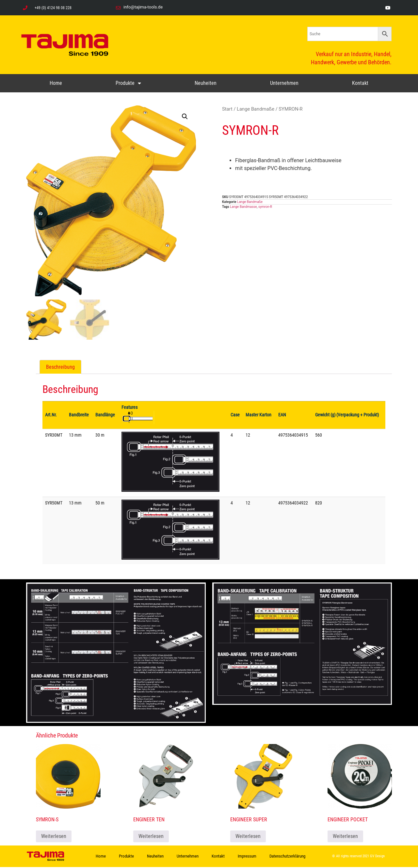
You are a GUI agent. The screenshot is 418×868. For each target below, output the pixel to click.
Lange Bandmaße (256, 109)
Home (56, 83)
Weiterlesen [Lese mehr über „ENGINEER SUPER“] (248, 837)
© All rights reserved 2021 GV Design (358, 857)
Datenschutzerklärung (287, 857)
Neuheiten (206, 83)
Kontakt (360, 83)
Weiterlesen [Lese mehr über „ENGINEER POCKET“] (345, 837)
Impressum (247, 857)
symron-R (265, 207)
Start (227, 109)
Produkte (128, 83)
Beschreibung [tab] (60, 368)
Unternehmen (284, 83)
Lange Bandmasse (243, 207)
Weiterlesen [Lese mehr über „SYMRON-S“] (54, 837)
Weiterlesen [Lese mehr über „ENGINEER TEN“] (151, 837)
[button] (185, 116)
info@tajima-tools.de (143, 7)
